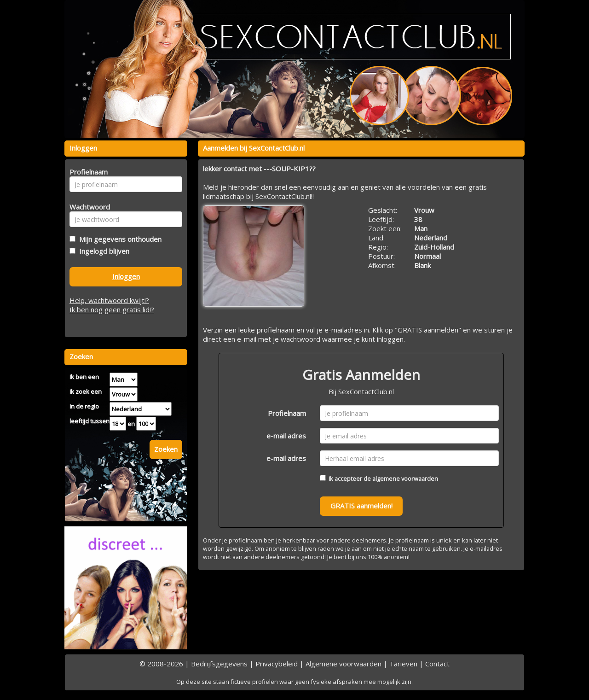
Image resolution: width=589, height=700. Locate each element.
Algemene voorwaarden (344, 664)
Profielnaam (287, 413)
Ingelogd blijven (102, 251)
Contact (437, 664)
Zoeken (166, 449)
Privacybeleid (277, 664)
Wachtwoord (87, 207)
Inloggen (126, 276)
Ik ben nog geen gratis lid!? (112, 309)
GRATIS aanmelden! (361, 506)
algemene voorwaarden (405, 478)
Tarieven (403, 664)
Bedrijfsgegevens (219, 664)
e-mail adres (286, 436)
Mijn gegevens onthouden (118, 239)
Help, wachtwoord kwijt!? (109, 300)
